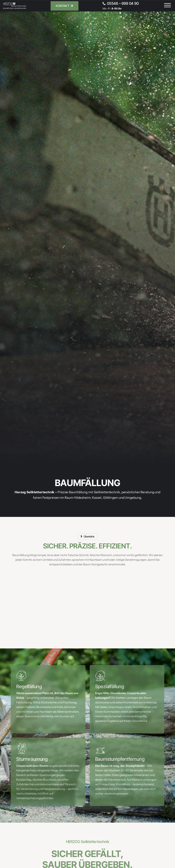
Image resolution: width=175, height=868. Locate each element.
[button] (167, 5)
